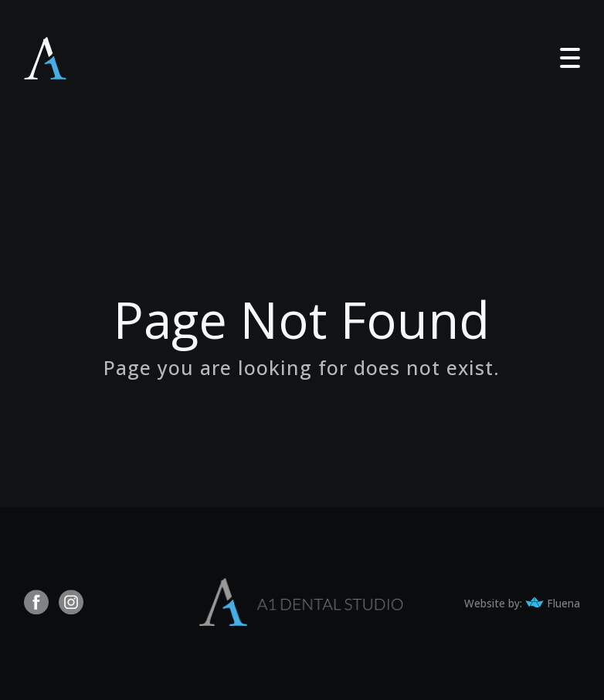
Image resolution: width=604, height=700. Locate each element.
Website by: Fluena (522, 604)
